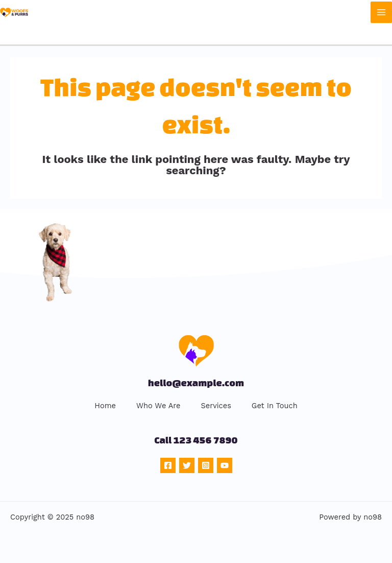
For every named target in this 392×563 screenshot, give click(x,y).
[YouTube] (225, 465)
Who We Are (158, 406)
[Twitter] (187, 465)
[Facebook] (168, 465)
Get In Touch (275, 406)
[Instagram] (206, 465)
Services (216, 406)
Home (105, 406)
